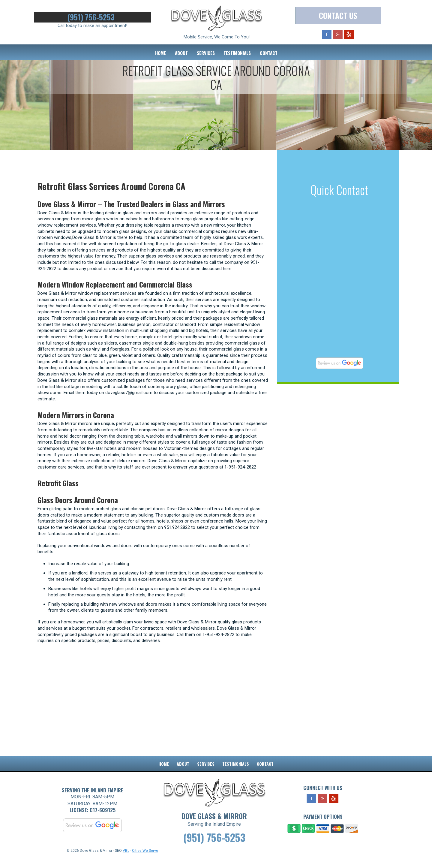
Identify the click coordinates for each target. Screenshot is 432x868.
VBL (126, 859)
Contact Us (338, 16)
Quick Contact (339, 190)
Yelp (349, 35)
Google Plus (338, 35)
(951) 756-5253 (92, 17)
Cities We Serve (145, 859)
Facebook (327, 35)
